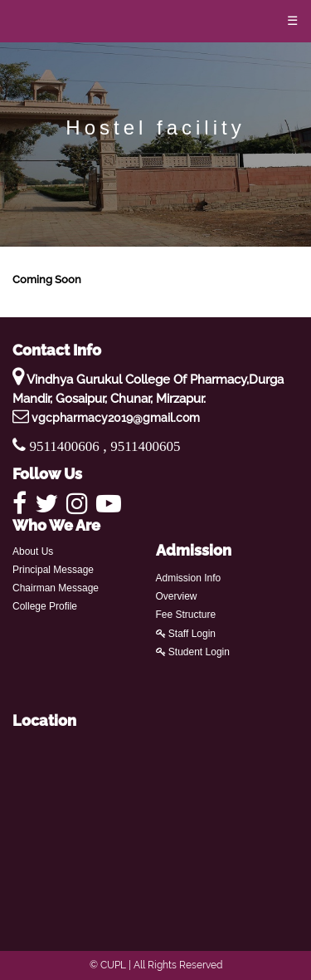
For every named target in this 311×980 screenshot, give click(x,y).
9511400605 (145, 446)
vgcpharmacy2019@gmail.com (116, 418)
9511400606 (67, 446)
